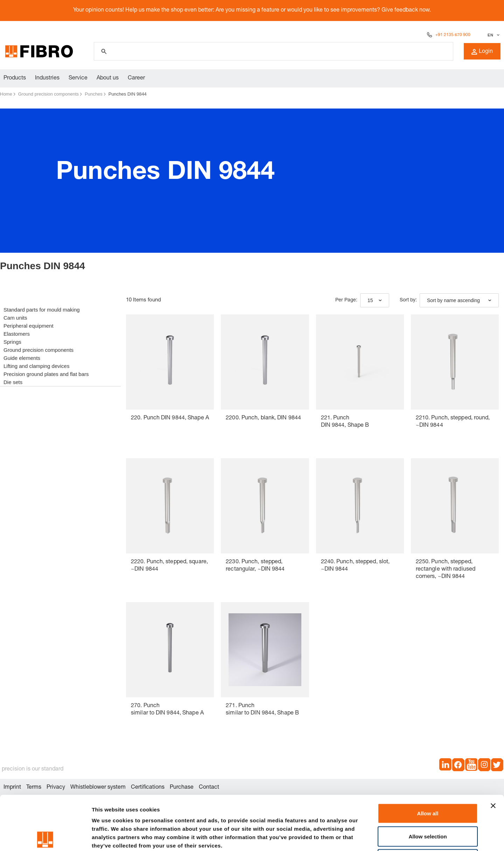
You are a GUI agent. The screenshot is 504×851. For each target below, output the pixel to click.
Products (15, 78)
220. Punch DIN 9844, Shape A (170, 418)
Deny (428, 805)
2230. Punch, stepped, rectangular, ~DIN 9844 (255, 566)
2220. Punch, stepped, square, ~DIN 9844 (169, 566)
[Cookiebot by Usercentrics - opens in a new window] (45, 837)
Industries (47, 78)
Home (6, 94)
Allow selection (428, 782)
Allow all (428, 759)
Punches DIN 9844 (128, 94)
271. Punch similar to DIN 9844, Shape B (262, 710)
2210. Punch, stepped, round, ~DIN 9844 (453, 422)
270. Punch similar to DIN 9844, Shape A (167, 710)
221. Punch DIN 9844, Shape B (345, 422)
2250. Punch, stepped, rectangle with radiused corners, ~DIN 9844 (446, 570)
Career (136, 78)
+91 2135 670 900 (453, 35)
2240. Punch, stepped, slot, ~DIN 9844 (355, 566)
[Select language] (493, 35)
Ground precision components (48, 94)
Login (482, 52)
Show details (367, 837)
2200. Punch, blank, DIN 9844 (263, 418)
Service (78, 78)
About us (108, 78)
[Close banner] (493, 752)
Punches (94, 94)
